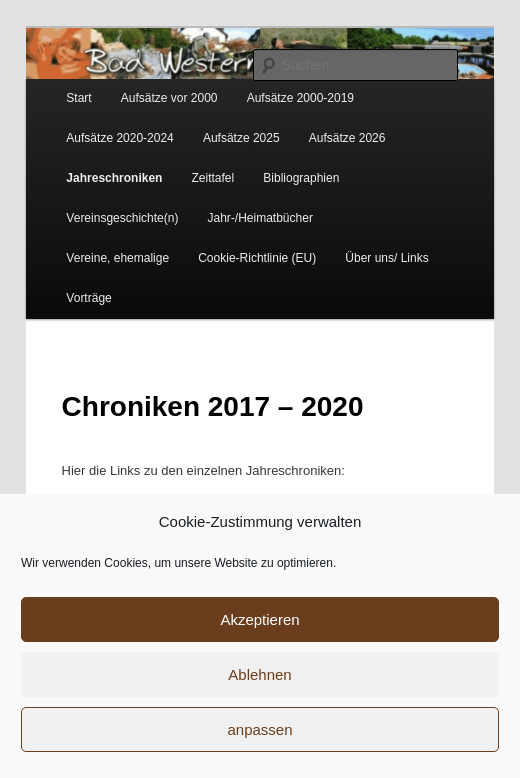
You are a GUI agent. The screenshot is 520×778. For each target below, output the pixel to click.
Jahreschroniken (114, 178)
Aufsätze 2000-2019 (300, 98)
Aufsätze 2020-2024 (119, 138)
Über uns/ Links (386, 258)
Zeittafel (213, 178)
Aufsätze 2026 (347, 138)
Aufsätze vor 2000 (169, 98)
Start (78, 98)
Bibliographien (301, 178)
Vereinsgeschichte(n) (122, 218)
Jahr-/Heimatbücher (260, 218)
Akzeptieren (259, 619)
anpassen (259, 729)
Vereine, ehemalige (117, 258)
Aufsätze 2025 (241, 138)
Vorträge (88, 298)
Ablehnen (259, 674)
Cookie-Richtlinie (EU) (257, 258)
